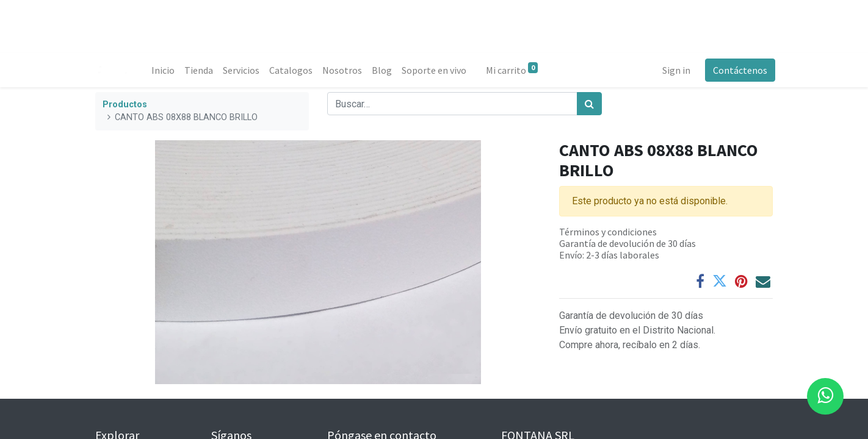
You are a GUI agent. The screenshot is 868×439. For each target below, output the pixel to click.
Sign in (674, 70)
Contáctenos (738, 70)
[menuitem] (165, 70)
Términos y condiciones (608, 232)
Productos (125, 105)
